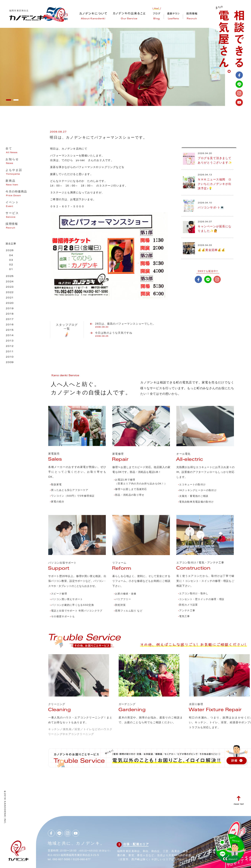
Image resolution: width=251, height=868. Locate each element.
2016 (10, 325)
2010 (10, 357)
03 (11, 260)
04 (11, 256)
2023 (10, 287)
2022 (10, 293)
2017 (10, 319)
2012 (10, 346)
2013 (10, 341)
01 (11, 270)
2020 (10, 303)
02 (11, 265)
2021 (10, 298)
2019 (10, 309)
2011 (10, 352)
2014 (10, 336)
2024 (10, 282)
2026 (10, 251)
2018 (10, 314)
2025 (10, 276)
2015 (10, 330)
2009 (10, 363)
